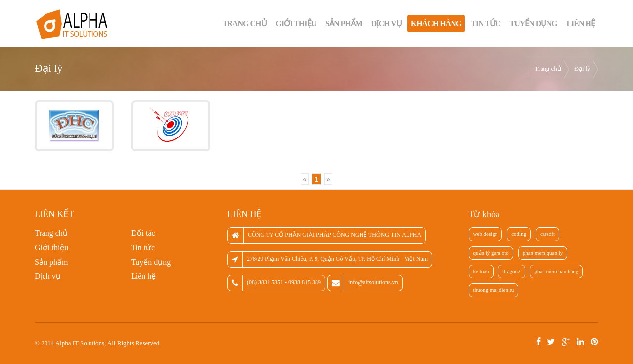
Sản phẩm (344, 23)
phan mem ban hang (556, 271)
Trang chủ (245, 23)
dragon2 (511, 271)
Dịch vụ (386, 23)
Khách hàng (436, 23)
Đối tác (143, 233)
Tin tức (485, 23)
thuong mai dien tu (494, 290)
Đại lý (582, 68)
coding (519, 234)
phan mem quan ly (543, 253)
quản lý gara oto (491, 253)
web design (486, 234)
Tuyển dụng (534, 23)
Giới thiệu (296, 23)
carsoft (547, 234)
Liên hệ (581, 23)
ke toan (481, 271)
